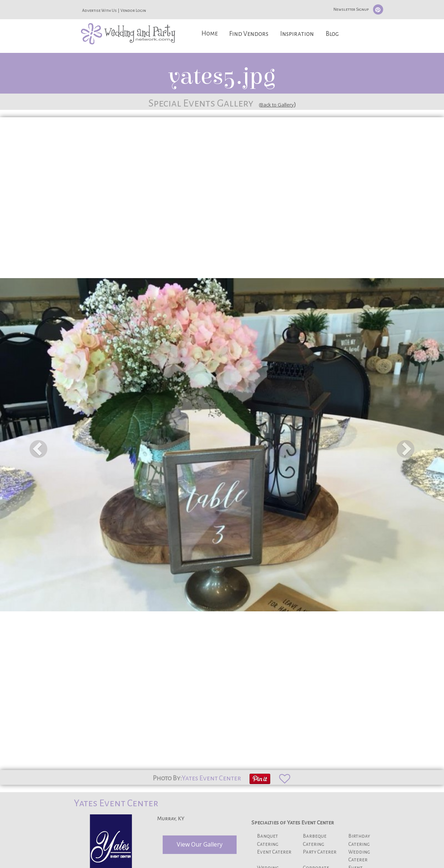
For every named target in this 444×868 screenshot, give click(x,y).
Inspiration (297, 34)
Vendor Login (133, 10)
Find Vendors (249, 34)
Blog (332, 34)
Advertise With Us (99, 10)
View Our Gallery (200, 844)
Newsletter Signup (351, 9)
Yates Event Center (211, 778)
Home (210, 33)
